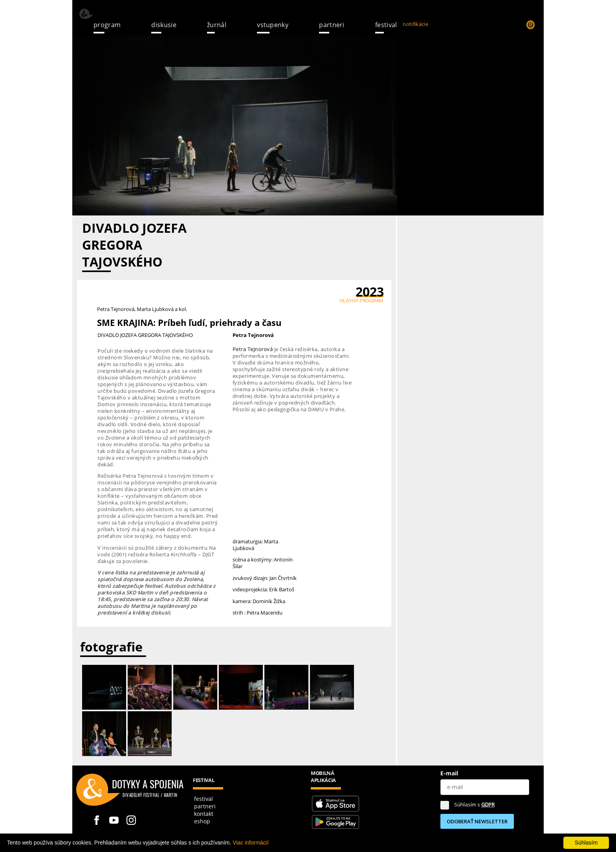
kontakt (204, 814)
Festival (386, 25)
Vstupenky (273, 25)
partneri (205, 806)
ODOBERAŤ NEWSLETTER (477, 821)
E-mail (449, 773)
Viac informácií (251, 843)
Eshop (202, 821)
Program (107, 25)
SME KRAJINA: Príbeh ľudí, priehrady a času (189, 322)
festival (203, 799)
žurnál (217, 25)
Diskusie (164, 25)
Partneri (332, 25)
